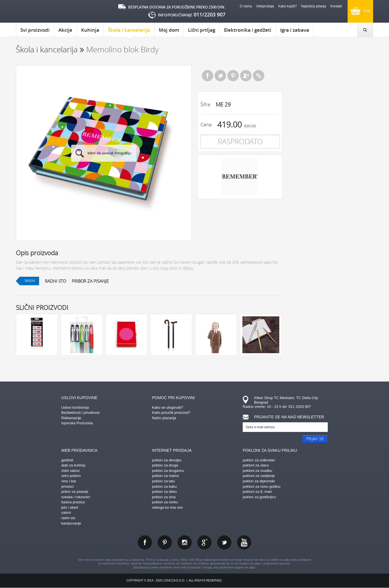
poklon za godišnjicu (259, 497)
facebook (145, 542)
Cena (206, 124)
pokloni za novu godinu (262, 486)
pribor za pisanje (90, 281)
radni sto (55, 281)
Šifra (205, 104)
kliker (40, 11)
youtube (244, 542)
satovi (66, 513)
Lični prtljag (202, 30)
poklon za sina (164, 497)
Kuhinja (90, 30)
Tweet (220, 76)
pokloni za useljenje (259, 476)
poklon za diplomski (259, 481)
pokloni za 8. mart (257, 492)
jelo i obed (70, 507)
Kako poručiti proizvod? (171, 413)
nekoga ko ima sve (167, 507)
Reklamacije (71, 418)
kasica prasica (73, 502)
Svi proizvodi (35, 30)
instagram (185, 542)
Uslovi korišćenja (75, 407)
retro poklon (71, 476)
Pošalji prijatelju (246, 76)
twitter (224, 542)
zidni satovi (70, 471)
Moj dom (169, 30)
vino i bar (69, 481)
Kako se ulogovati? (168, 407)
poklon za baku (164, 486)
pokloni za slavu (256, 465)
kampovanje (71, 523)
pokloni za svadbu (257, 471)
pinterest (165, 542)
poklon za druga (165, 465)
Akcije (65, 30)
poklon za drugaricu (168, 471)
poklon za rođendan (259, 460)
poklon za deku (164, 492)
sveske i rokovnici (76, 497)
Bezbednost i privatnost (80, 413)
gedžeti (67, 460)
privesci (67, 486)
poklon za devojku (167, 460)
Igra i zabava (295, 30)
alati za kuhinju (73, 465)
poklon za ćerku (165, 502)
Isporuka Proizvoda (77, 423)
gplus (204, 542)
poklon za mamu (165, 476)
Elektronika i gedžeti (248, 30)
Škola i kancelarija (129, 32)
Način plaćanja (164, 418)
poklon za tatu (163, 481)
